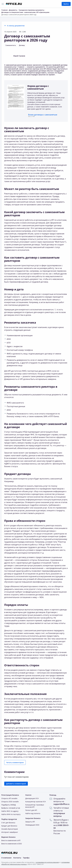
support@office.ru (61, 804)
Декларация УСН (32, 798)
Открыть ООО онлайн (10, 802)
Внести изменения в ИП (11, 840)
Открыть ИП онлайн (9, 798)
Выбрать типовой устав (11, 808)
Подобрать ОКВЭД (9, 805)
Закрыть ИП (30, 822)
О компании (6, 858)
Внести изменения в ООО (12, 844)
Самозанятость (11, 45)
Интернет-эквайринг (10, 832)
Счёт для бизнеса (8, 823)
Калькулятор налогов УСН (35, 802)
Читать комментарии (15, 762)
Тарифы (26, 858)
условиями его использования (47, 862)
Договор (22, 45)
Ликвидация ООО (32, 825)
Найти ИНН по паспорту (11, 814)
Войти (66, 4)
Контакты (17, 858)
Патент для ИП (31, 810)
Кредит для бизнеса (9, 826)
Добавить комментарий (16, 784)
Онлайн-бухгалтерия (10, 829)
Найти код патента (33, 813)
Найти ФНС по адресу (10, 811)
